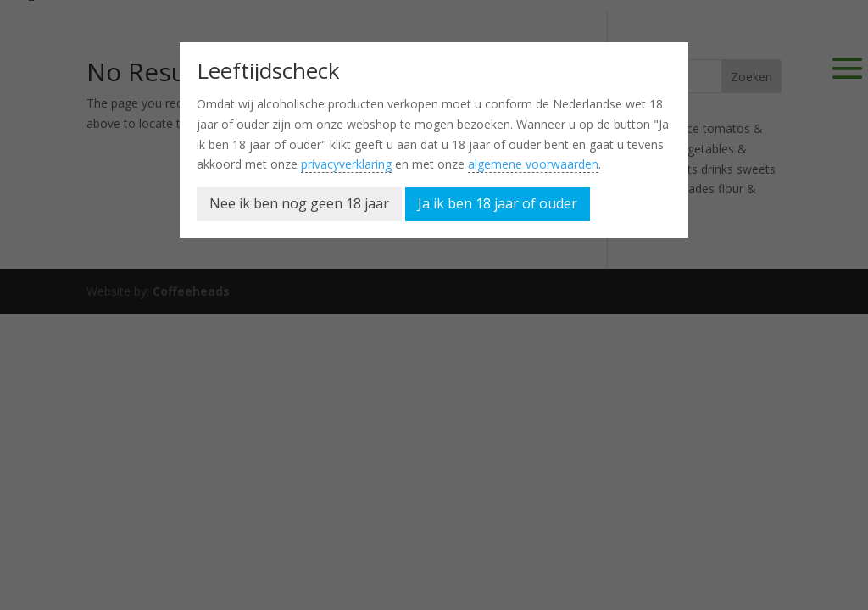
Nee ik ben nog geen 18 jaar (299, 203)
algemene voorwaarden (533, 164)
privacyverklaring (346, 164)
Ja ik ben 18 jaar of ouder (498, 203)
